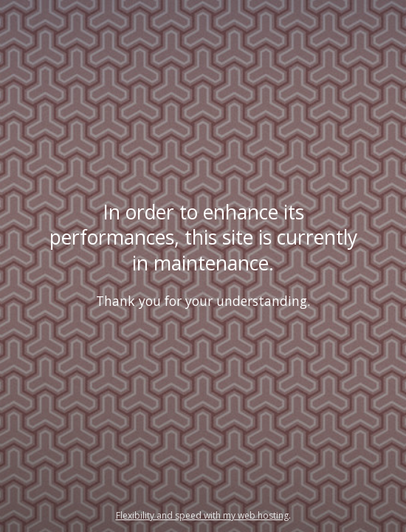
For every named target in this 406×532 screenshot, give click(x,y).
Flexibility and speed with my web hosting (202, 515)
